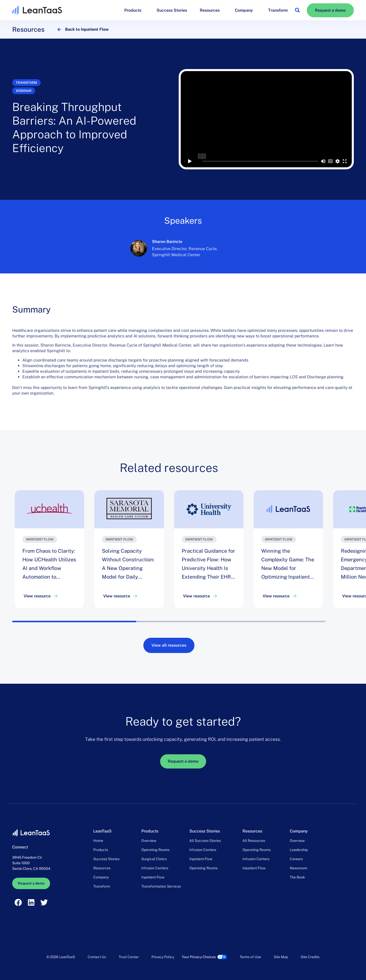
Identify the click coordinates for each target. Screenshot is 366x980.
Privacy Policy (163, 957)
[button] (297, 10)
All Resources (254, 841)
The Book (297, 877)
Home (98, 841)
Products (134, 10)
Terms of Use (250, 957)
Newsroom (299, 868)
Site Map (281, 957)
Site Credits (310, 957)
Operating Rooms (155, 850)
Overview (149, 841)
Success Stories (172, 10)
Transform (278, 10)
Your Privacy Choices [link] (199, 957)
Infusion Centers (155, 868)
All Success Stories (205, 841)
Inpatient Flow (153, 877)
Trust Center (129, 957)
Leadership (299, 850)
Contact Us (97, 957)
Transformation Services (161, 886)
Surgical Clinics (154, 859)
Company (245, 10)
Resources (211, 10)
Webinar (24, 91)
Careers (296, 859)
